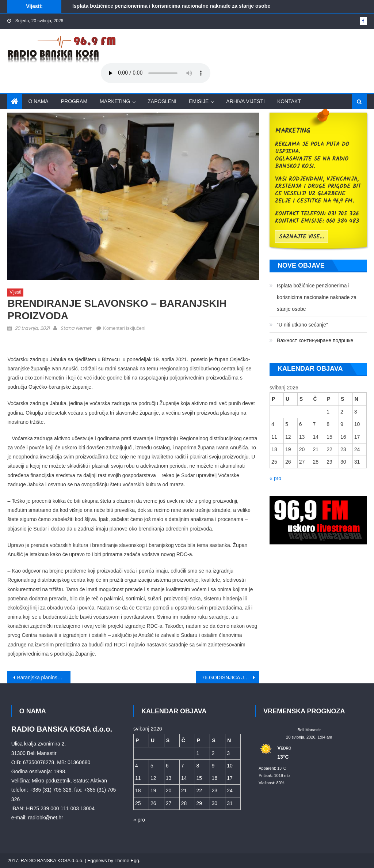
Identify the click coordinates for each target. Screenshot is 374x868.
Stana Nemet (76, 328)
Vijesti (15, 292)
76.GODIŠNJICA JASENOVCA (230, 678)
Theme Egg (127, 861)
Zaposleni (162, 101)
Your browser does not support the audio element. (156, 73)
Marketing (115, 101)
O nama (38, 101)
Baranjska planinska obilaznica (43, 678)
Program (74, 101)
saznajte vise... (302, 237)
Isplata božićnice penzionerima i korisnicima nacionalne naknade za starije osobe (171, 6)
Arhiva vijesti (245, 101)
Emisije (199, 101)
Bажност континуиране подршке (315, 340)
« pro (275, 478)
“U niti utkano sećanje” (302, 325)
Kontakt (289, 101)
